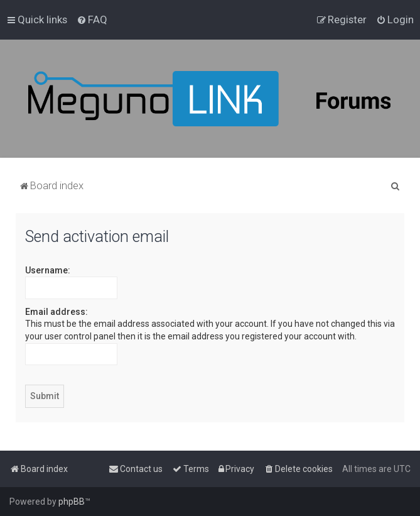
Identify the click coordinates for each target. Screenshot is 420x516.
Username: (48, 270)
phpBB (72, 502)
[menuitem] (92, 19)
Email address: (57, 312)
